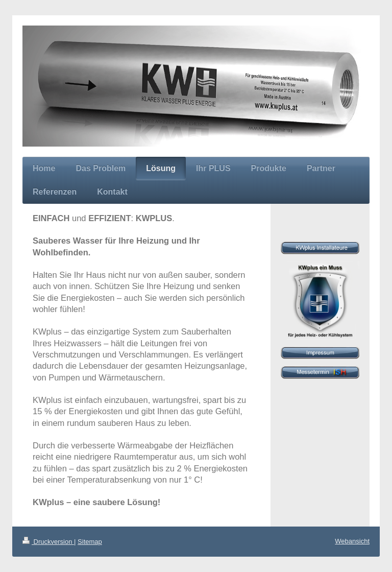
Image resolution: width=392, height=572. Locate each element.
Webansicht (352, 541)
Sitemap (90, 542)
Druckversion (48, 542)
